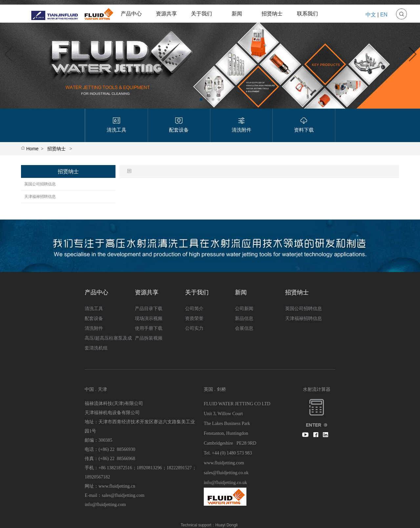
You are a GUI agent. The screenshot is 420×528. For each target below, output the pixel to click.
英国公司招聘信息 (40, 184)
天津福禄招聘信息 (40, 197)
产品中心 (131, 14)
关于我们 (201, 14)
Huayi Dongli (226, 525)
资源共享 (166, 14)
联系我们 (307, 14)
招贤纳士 (272, 14)
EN (384, 15)
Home (32, 149)
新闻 (237, 14)
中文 (371, 15)
